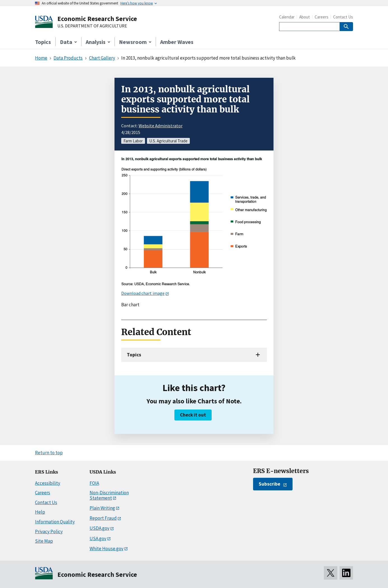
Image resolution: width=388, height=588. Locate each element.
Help (40, 512)
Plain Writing (102, 508)
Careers (322, 17)
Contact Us (343, 17)
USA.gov (98, 538)
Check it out (193, 415)
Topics (43, 42)
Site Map (44, 541)
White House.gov (107, 549)
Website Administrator (161, 126)
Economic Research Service (97, 19)
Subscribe (269, 484)
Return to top (49, 453)
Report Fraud (103, 518)
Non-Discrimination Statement (109, 495)
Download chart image (143, 293)
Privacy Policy (49, 531)
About (305, 17)
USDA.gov (100, 528)
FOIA (94, 483)
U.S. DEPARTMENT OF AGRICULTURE (92, 26)
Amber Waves (177, 42)
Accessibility (48, 483)
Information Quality (55, 522)
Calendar (287, 17)
